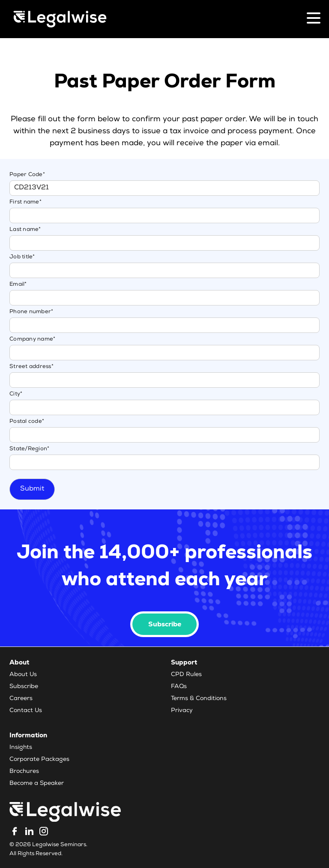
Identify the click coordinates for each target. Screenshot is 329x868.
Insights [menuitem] (21, 748)
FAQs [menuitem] (179, 687)
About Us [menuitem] (23, 675)
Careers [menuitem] (21, 699)
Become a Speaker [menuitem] (37, 784)
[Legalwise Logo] (60, 19)
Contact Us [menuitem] (26, 711)
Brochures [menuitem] (24, 772)
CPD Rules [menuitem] (186, 675)
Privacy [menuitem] (182, 711)
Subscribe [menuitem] (24, 687)
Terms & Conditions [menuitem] (199, 699)
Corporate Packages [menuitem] (39, 760)
